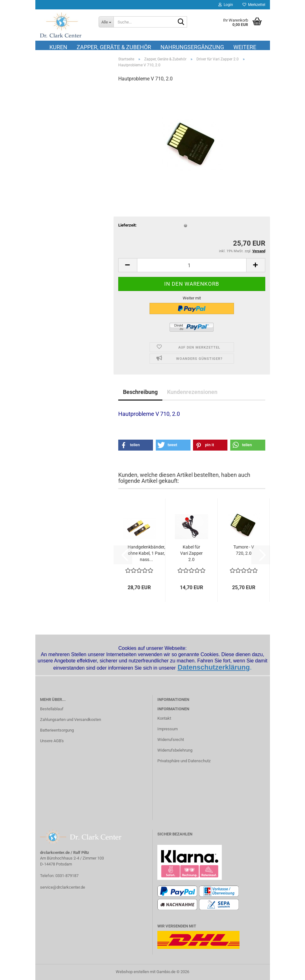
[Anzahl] (192, 265)
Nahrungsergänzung (192, 47)
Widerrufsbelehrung (175, 750)
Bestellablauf (52, 709)
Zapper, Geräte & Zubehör (114, 47)
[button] (128, 265)
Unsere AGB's (52, 741)
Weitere (245, 47)
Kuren (58, 47)
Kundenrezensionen (192, 392)
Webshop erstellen (132, 972)
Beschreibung (140, 392)
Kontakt (164, 718)
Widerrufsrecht (171, 740)
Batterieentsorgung (57, 730)
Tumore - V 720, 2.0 (244, 550)
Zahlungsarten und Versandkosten (71, 720)
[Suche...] (106, 22)
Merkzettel (254, 5)
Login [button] (226, 5)
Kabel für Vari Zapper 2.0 (191, 553)
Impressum (168, 729)
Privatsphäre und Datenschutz (184, 761)
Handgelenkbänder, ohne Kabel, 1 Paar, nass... (146, 553)
